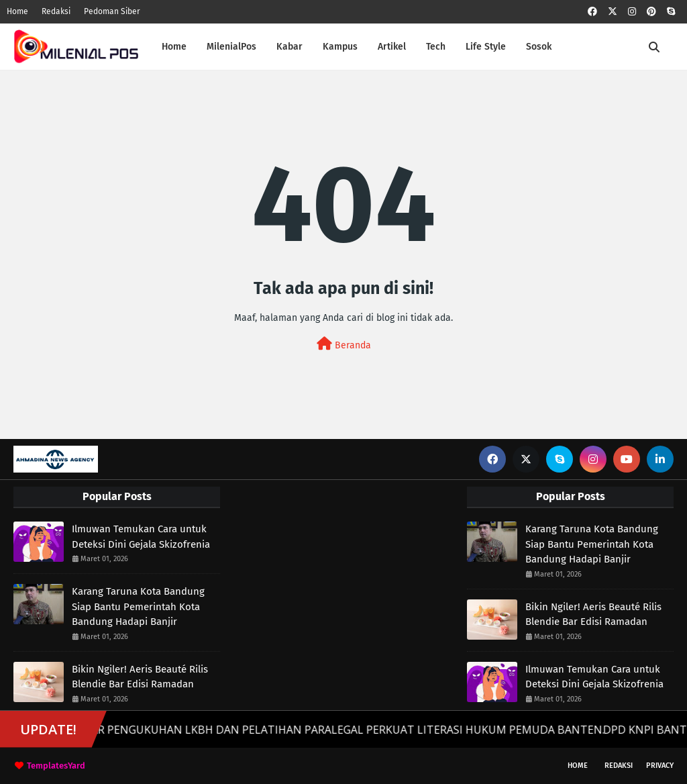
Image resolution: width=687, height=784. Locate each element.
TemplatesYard (56, 766)
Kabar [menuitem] (289, 47)
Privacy (660, 766)
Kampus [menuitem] (340, 47)
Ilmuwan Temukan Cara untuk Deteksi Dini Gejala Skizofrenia (141, 537)
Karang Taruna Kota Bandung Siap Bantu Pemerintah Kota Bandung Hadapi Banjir (138, 606)
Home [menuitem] (174, 47)
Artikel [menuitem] (392, 47)
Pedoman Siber (112, 11)
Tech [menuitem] (436, 47)
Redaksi (56, 11)
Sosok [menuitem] (539, 47)
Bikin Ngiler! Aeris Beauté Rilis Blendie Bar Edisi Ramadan (140, 677)
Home (17, 11)
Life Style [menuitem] (486, 47)
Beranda (344, 344)
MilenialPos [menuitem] (231, 47)
